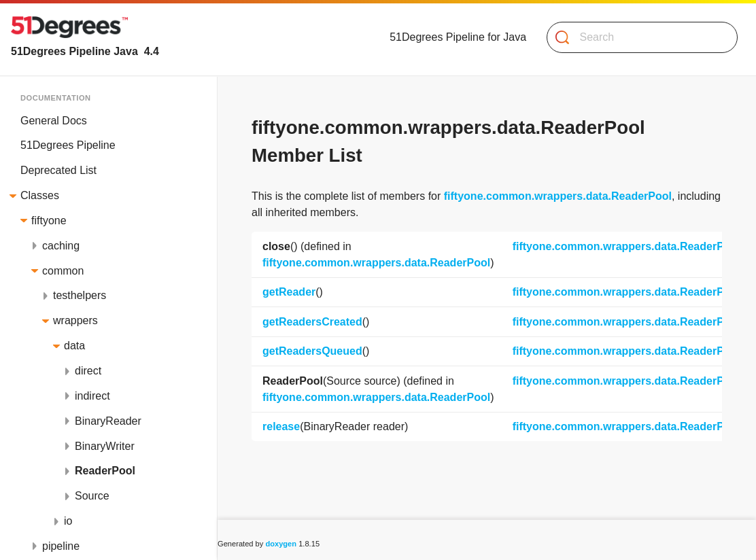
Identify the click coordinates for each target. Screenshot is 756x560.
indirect (92, 396)
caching (61, 246)
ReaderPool (105, 471)
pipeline (61, 546)
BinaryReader (108, 421)
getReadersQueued (312, 351)
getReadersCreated (312, 322)
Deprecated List (58, 170)
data (74, 346)
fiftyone (49, 221)
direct (88, 371)
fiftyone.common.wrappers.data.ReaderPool (558, 196)
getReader (289, 292)
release (281, 426)
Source (92, 496)
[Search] (637, 37)
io (68, 521)
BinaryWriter (105, 446)
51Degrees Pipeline (68, 145)
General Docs (54, 121)
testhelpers (80, 295)
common (63, 271)
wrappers (75, 320)
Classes (40, 195)
